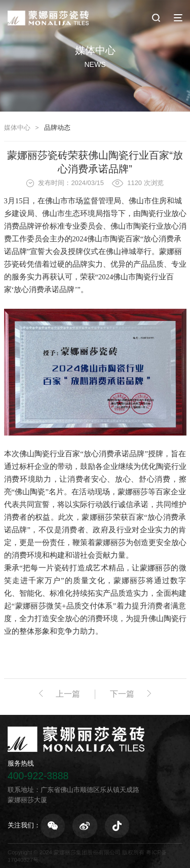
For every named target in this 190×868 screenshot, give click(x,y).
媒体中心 (17, 128)
